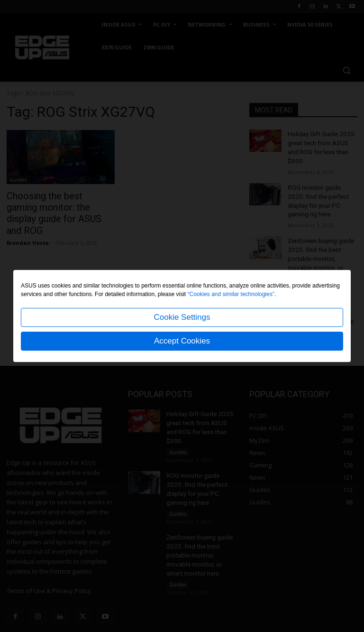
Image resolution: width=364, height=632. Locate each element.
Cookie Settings (182, 317)
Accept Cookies (182, 341)
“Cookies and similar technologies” (231, 294)
